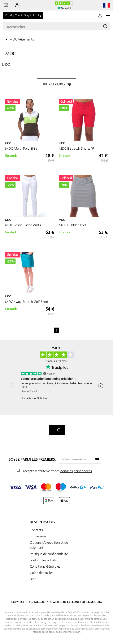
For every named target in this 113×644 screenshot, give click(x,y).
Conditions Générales (45, 566)
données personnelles (76, 471)
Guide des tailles (42, 573)
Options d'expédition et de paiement (49, 545)
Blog (33, 579)
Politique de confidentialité (49, 554)
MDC (10, 53)
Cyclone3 (74, 602)
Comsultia (94, 602)
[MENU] (108, 16)
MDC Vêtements (22, 39)
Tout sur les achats (43, 560)
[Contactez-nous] (6, 5)
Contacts (36, 530)
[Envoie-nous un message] (17, 5)
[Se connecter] (100, 16)
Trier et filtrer (57, 84)
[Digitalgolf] (57, 430)
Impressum (38, 536)
